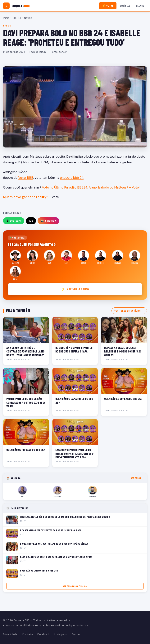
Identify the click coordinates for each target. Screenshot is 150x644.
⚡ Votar (108, 6)
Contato (27, 634)
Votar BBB (26, 178)
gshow (63, 52)
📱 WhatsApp (14, 221)
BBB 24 (17, 18)
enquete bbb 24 (72, 178)
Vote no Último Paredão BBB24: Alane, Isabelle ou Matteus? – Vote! (91, 187)
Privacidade (10, 634)
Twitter (76, 634)
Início (6, 18)
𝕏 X (31, 221)
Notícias (125, 6)
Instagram (61, 634)
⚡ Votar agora (75, 289)
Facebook (44, 634)
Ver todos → (137, 478)
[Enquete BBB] (16, 6)
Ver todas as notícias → (129, 311)
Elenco (140, 6)
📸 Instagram (48, 221)
